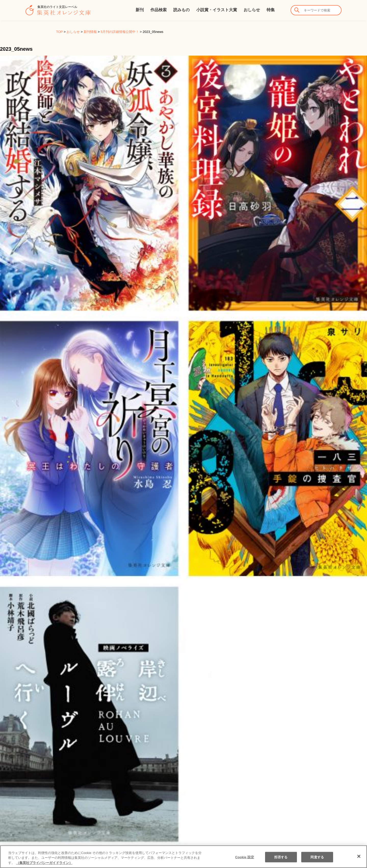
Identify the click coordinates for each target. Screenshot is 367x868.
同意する (317, 862)
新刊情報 (90, 32)
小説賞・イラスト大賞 (217, 10)
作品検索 (159, 10)
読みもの (181, 10)
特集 (271, 10)
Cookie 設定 (245, 862)
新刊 (140, 10)
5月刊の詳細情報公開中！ (120, 32)
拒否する (281, 862)
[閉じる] (359, 861)
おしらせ (252, 10)
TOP (59, 32)
